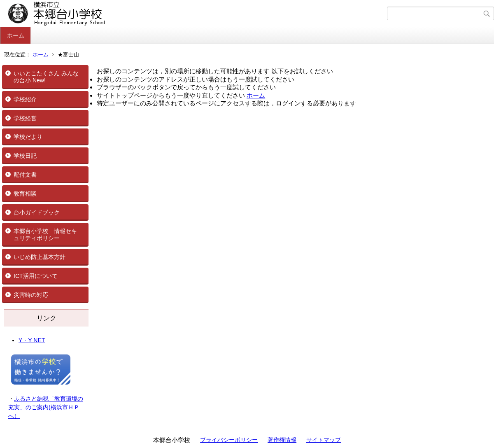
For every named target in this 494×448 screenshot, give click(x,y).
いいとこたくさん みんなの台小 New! (46, 77)
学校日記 (25, 156)
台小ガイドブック (37, 212)
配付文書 (25, 175)
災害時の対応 (31, 295)
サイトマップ (324, 440)
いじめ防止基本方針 (40, 257)
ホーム (16, 35)
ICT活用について (36, 276)
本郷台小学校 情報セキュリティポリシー (45, 234)
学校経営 (25, 118)
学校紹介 (25, 99)
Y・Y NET (32, 340)
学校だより (28, 137)
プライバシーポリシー (229, 440)
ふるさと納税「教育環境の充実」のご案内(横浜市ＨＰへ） (46, 407)
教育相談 (25, 194)
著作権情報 (282, 440)
